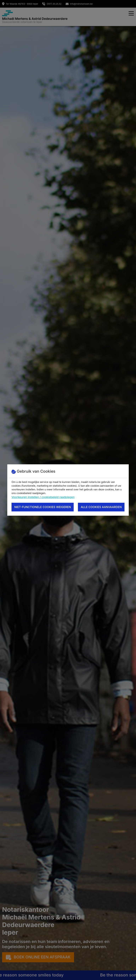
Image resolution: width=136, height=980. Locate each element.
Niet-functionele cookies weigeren (43, 507)
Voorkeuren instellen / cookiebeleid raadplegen (43, 497)
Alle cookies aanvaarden (101, 507)
